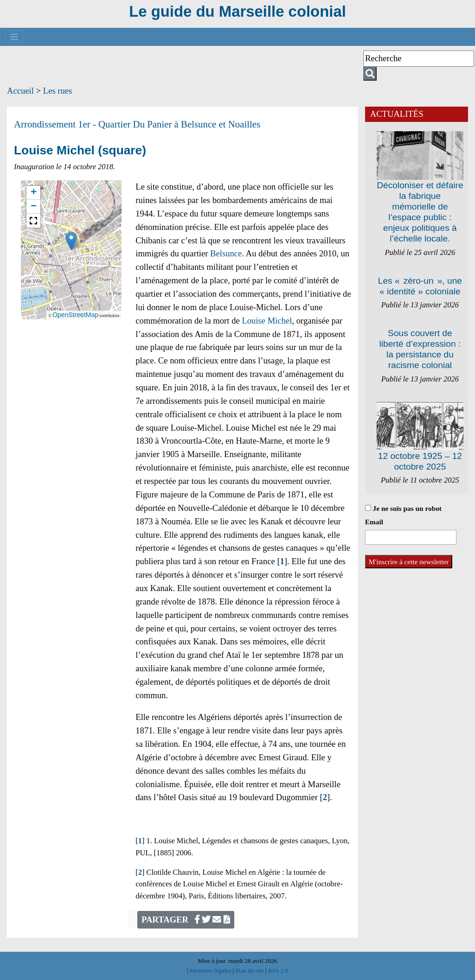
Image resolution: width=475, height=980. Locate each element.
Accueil (20, 91)
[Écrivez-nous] (217, 920)
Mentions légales (211, 970)
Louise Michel (267, 321)
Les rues (58, 91)
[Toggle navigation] (14, 37)
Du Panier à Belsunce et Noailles (197, 124)
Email (374, 522)
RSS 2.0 (277, 970)
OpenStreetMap (75, 315)
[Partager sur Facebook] (197, 920)
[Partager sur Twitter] (206, 920)
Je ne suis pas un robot (403, 508)
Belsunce (226, 253)
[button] (71, 241)
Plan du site (250, 970)
